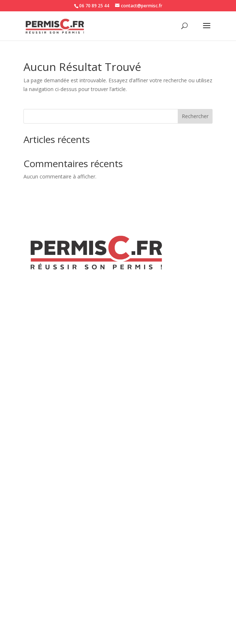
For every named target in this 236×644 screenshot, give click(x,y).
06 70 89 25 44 (94, 6)
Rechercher (195, 116)
